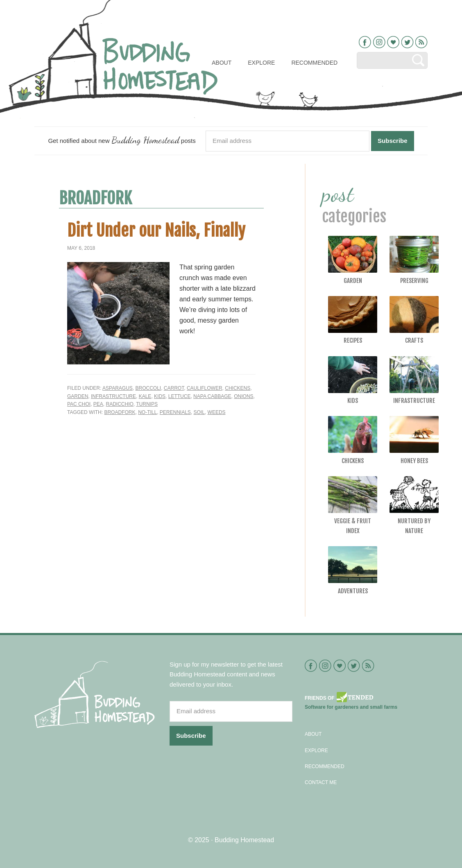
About (313, 734)
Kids (160, 396)
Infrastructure (113, 396)
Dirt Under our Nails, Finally (156, 231)
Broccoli (148, 388)
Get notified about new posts (122, 140)
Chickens (238, 388)
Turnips (147, 404)
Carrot (174, 388)
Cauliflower (205, 388)
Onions (243, 396)
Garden (78, 396)
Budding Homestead (244, 840)
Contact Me (321, 782)
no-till (147, 412)
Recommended (325, 766)
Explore (316, 750)
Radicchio (119, 404)
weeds (217, 412)
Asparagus (118, 388)
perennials (175, 412)
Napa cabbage (212, 396)
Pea (98, 404)
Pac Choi (79, 404)
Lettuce (180, 396)
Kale (145, 396)
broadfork (120, 412)
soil (199, 412)
